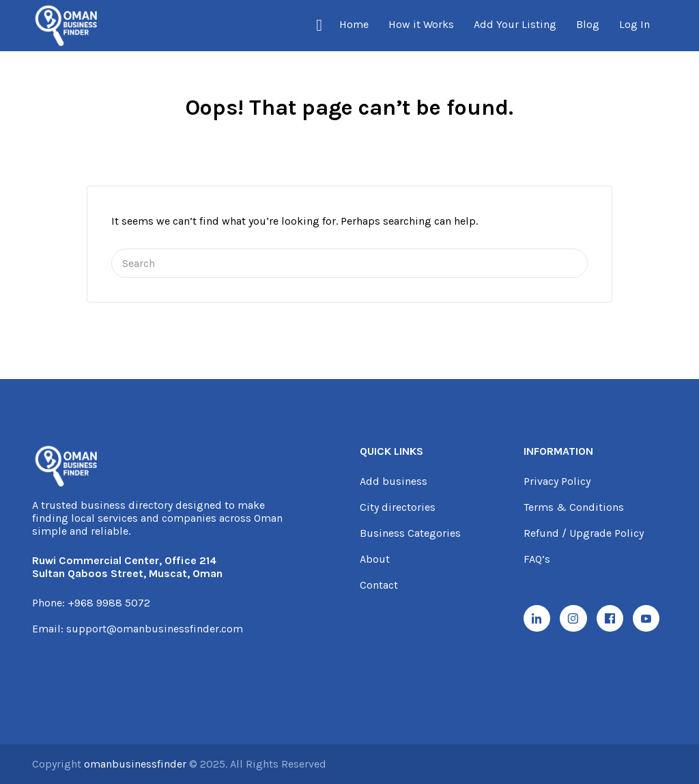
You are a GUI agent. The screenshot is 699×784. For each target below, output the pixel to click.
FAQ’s (537, 559)
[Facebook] (614, 619)
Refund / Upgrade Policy (584, 533)
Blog (588, 24)
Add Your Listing (515, 24)
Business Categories (410, 533)
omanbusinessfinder (137, 764)
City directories (398, 507)
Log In (634, 24)
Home (354, 24)
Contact (379, 585)
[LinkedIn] (538, 619)
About (375, 559)
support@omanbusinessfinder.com (155, 629)
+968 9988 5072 (109, 603)
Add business (394, 481)
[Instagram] (576, 619)
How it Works (421, 24)
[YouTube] (653, 619)
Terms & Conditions (574, 507)
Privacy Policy (557, 481)
